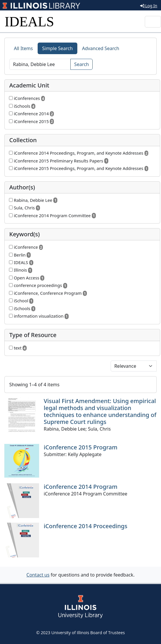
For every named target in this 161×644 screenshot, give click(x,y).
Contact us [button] (38, 575)
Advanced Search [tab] (100, 48)
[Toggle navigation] (153, 22)
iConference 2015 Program (80, 447)
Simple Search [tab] (58, 48)
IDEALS (29, 22)
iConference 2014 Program (80, 487)
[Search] (40, 64)
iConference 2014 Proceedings (86, 526)
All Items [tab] (23, 48)
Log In (149, 6)
